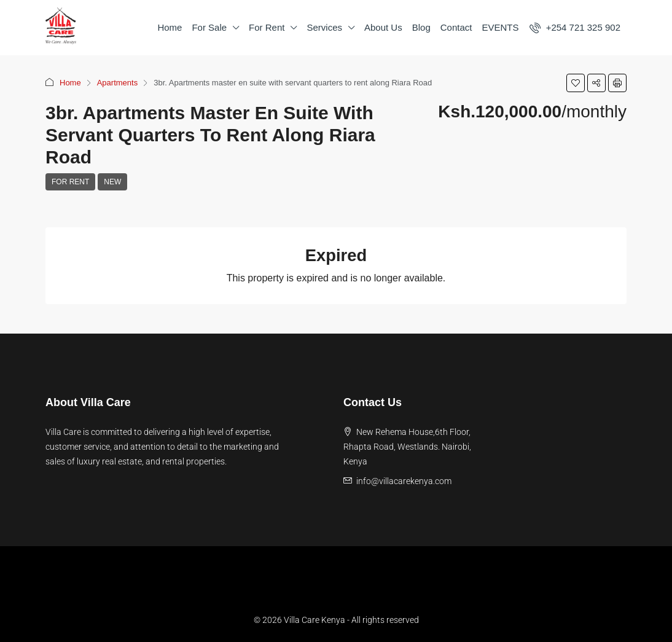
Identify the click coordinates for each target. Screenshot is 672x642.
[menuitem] (575, 27)
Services (324, 27)
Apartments (117, 83)
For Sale (209, 27)
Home (170, 27)
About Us (383, 27)
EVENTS (500, 27)
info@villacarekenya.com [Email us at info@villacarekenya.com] (404, 481)
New (112, 182)
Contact (456, 27)
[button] (576, 83)
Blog (421, 27)
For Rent (267, 27)
